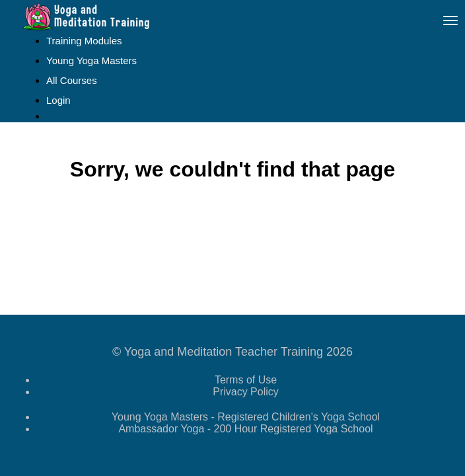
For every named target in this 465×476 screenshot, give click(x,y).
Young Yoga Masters (91, 60)
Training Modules (84, 41)
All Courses (72, 80)
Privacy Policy (246, 392)
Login (58, 100)
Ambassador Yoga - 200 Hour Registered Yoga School (245, 429)
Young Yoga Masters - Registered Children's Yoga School (246, 417)
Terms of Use (246, 380)
